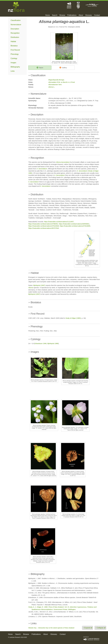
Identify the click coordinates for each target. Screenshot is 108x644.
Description (15, 29)
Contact (97, 15)
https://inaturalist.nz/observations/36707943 (44, 228)
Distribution (15, 37)
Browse (62, 15)
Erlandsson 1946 (41, 343)
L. (52, 87)
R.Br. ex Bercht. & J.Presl (62, 82)
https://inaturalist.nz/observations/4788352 (43, 224)
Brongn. (56, 80)
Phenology (15, 54)
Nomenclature (16, 25)
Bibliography (15, 67)
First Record (15, 50)
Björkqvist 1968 (53, 343)
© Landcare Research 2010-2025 (18, 637)
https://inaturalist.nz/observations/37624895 (75, 226)
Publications (72, 15)
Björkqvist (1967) (39, 285)
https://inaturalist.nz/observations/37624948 (44, 226)
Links (13, 71)
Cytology (14, 58)
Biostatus (14, 46)
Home (48, 15)
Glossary (89, 15)
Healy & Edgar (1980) (73, 318)
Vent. (55, 85)
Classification (16, 20)
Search (55, 15)
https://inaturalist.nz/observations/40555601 (74, 224)
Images (13, 63)
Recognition (15, 33)
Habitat (13, 41)
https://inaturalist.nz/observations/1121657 (59, 222)
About (81, 15)
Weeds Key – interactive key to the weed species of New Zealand (51, 628)
